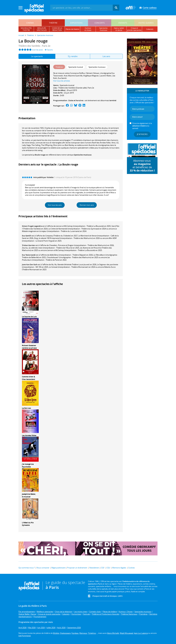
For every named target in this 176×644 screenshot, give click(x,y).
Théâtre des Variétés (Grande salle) (72, 88)
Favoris (49, 50)
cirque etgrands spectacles (134, 29)
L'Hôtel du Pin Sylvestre (28, 524)
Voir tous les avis (55, 205)
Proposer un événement (77, 568)
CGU (108, 568)
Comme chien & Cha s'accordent (28, 378)
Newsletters (94, 568)
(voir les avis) (37, 50)
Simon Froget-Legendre (32, 226)
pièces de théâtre (72, 29)
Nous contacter (43, 568)
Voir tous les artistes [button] (62, 81)
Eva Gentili (27, 236)
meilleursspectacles (42, 29)
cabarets (150, 29)
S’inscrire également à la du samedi (142, 126)
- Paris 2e (34, 46)
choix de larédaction (57, 29)
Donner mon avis (87, 205)
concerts (100, 23)
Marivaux (83, 633)
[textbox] (81, 8)
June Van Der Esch (30, 264)
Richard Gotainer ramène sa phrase (29, 347)
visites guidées (146, 23)
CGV (103, 568)
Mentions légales (119, 568)
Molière (56, 633)
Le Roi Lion (26, 408)
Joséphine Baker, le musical (29, 495)
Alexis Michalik (113, 633)
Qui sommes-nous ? (27, 568)
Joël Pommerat (25, 636)
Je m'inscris (142, 134)
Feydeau (75, 633)
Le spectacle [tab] (37, 56)
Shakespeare (65, 633)
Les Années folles (29, 435)
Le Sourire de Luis (29, 317)
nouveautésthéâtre (26, 29)
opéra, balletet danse (119, 29)
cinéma (30, 23)
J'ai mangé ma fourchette (28, 465)
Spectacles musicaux (83, 155)
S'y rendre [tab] (73, 56)
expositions (76, 23)
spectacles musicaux (103, 29)
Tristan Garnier (28, 245)
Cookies (131, 568)
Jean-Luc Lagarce (141, 633)
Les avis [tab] (106, 56)
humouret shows (88, 29)
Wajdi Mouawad (127, 633)
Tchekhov (92, 633)
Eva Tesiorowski (29, 255)
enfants (123, 23)
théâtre (53, 23)
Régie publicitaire (58, 568)
